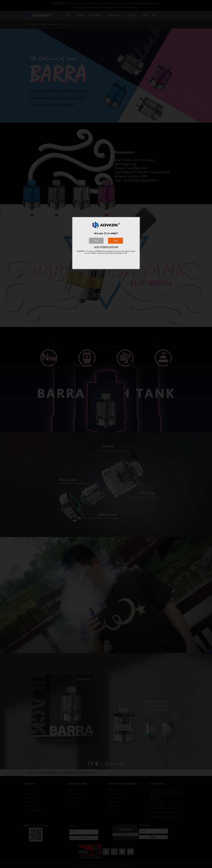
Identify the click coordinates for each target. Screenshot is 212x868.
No (96, 241)
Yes (116, 241)
